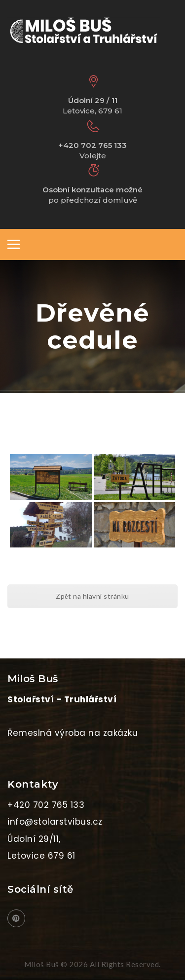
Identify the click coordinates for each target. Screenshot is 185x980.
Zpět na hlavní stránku (92, 596)
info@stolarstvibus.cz (55, 822)
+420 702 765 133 (46, 805)
